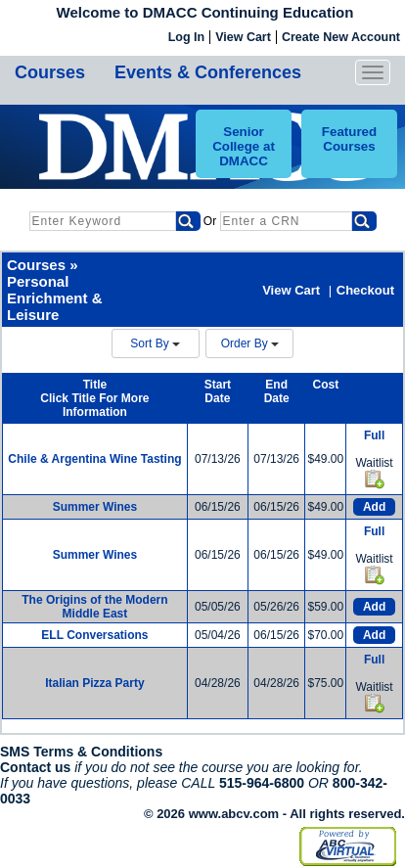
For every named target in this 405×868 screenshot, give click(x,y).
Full (374, 435)
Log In (187, 37)
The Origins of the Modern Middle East (94, 607)
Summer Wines (95, 507)
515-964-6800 (262, 783)
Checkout (365, 290)
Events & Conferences (208, 72)
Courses (50, 72)
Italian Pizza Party (94, 683)
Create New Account (341, 37)
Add (374, 507)
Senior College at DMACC (244, 146)
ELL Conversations (94, 635)
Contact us (35, 767)
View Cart (243, 37)
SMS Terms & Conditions (81, 752)
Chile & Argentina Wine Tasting (94, 459)
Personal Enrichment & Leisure (55, 298)
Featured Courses (349, 139)
